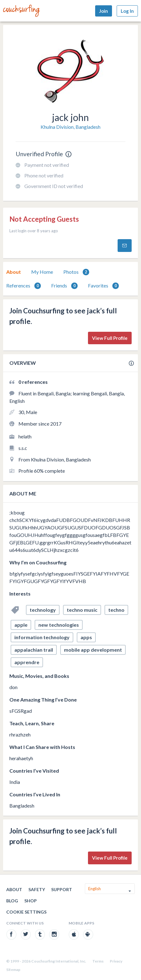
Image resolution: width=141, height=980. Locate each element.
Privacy (116, 961)
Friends (64, 286)
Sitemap (13, 970)
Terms (98, 961)
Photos (76, 272)
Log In (127, 11)
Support (62, 889)
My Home (42, 272)
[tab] (14, 272)
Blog (12, 901)
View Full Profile (110, 338)
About (14, 272)
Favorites (103, 286)
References (24, 286)
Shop (31, 901)
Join (104, 11)
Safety (37, 889)
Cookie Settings (26, 912)
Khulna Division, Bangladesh (70, 127)
